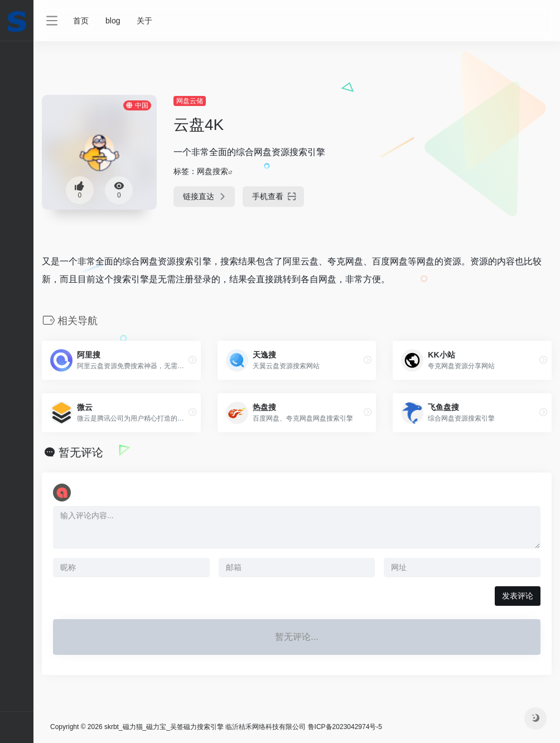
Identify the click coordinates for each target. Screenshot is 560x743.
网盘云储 (190, 101)
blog (113, 21)
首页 (81, 21)
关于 (144, 21)
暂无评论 (81, 452)
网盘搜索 (213, 171)
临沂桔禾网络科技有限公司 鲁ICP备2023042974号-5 (304, 727)
